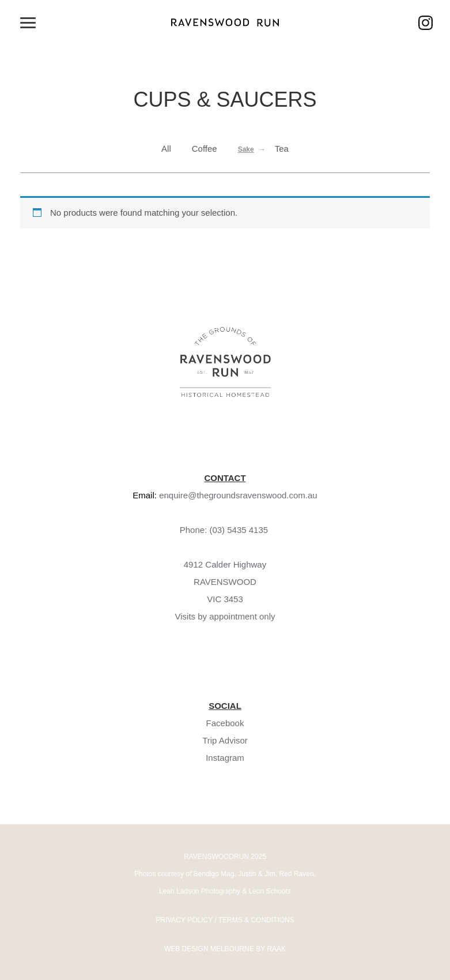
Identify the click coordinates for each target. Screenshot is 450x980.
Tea (282, 149)
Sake (246, 149)
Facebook (225, 723)
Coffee (205, 149)
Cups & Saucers (225, 99)
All (166, 149)
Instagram (225, 758)
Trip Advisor (225, 740)
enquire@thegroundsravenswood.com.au (238, 495)
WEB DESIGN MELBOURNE (209, 949)
